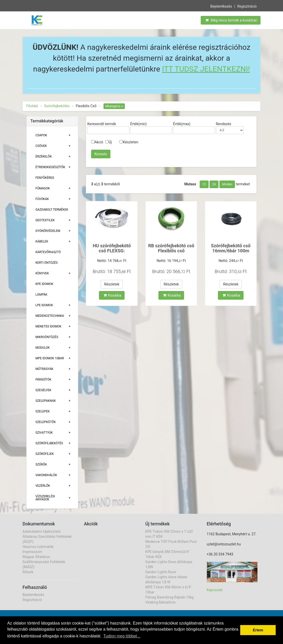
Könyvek (42, 273)
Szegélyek (43, 390)
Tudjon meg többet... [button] (122, 636)
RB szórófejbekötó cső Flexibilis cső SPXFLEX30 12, (171, 251)
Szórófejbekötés (57, 106)
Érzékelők (44, 157)
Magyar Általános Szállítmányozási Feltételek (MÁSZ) (44, 562)
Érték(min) (138, 124)
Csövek (41, 146)
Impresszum (32, 552)
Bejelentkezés (221, 6)
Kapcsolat (215, 590)
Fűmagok (43, 188)
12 (204, 184)
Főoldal (32, 106)
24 (214, 184)
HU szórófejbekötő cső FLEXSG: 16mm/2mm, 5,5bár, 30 (112, 253)
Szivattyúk (44, 433)
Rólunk (28, 572)
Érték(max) (182, 124)
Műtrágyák (44, 369)
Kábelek (42, 241)
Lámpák (41, 295)
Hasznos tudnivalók (38, 547)
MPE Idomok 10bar (50, 358)
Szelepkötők (46, 422)
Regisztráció (247, 6)
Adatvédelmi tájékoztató (42, 531)
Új (108, 142)
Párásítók (43, 380)
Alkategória (114, 106)
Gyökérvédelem (48, 231)
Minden (227, 184)
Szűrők (41, 464)
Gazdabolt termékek (52, 210)
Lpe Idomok (44, 305)
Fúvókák (42, 199)
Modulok (43, 348)
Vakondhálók (46, 475)
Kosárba (112, 295)
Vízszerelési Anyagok (45, 498)
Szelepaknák (46, 401)
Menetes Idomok (48, 326)
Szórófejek (45, 454)
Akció (97, 142)
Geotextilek (45, 220)
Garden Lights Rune (161, 572)
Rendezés (224, 124)
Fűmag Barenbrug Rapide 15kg (169, 597)
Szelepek (43, 411)
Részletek (112, 284)
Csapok (41, 135)
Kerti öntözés (47, 263)
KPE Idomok (44, 284)
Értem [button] (258, 630)
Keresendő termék (102, 124)
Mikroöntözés (47, 337)
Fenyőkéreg (45, 178)
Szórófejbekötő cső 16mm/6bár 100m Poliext (231, 251)
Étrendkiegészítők (50, 167)
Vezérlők (43, 486)
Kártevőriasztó (48, 252)
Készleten (129, 142)
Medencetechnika (50, 316)
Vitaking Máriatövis (160, 602)
